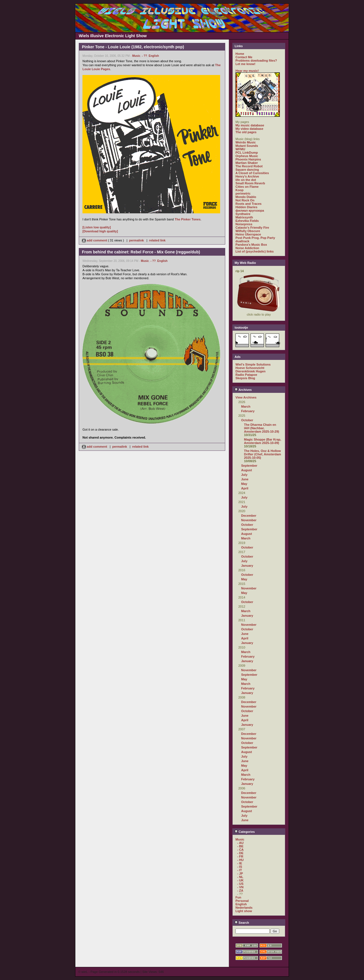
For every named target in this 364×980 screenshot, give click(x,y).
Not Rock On (245, 200)
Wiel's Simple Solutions (253, 364)
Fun (238, 897)
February (248, 411)
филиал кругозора (250, 210)
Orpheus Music (247, 156)
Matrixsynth (244, 217)
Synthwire (243, 214)
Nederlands (244, 908)
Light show (244, 911)
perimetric (243, 193)
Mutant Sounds (247, 146)
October (247, 420)
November (249, 520)
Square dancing (247, 170)
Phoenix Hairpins (248, 159)
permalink (136, 240)
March (246, 406)
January (247, 566)
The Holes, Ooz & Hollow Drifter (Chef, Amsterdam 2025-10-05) (262, 454)
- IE (240, 863)
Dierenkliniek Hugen (251, 371)
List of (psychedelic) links (255, 251)
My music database (250, 125)
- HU (240, 860)
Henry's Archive (247, 176)
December (249, 516)
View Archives (246, 397)
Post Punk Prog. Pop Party (255, 238)
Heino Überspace (248, 234)
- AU (240, 843)
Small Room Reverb (250, 183)
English (154, 56)
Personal (242, 901)
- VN (240, 887)
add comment (95, 240)
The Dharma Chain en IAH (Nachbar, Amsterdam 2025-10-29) (262, 428)
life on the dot (246, 180)
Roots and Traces (249, 204)
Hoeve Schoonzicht (250, 368)
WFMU (240, 149)
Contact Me (244, 57)
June (245, 479)
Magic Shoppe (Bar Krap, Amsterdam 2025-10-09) (263, 441)
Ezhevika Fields (247, 221)
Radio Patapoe (246, 375)
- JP (240, 873)
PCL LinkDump (247, 153)
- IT (240, 870)
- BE (240, 846)
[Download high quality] (100, 231)
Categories (245, 832)
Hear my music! (247, 71)
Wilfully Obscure (248, 231)
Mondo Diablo (246, 197)
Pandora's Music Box (251, 245)
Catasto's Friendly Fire (252, 228)
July (244, 475)
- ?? (144, 56)
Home (240, 54)
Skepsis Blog (245, 378)
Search (242, 923)
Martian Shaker (247, 163)
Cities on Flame (247, 187)
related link (157, 240)
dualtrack (242, 241)
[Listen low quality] (97, 227)
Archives (243, 390)
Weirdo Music (246, 142)
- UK (240, 880)
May (244, 484)
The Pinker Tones (188, 219)
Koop (239, 190)
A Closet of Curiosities (252, 173)
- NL (240, 877)
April (245, 488)
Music (136, 56)
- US (240, 884)
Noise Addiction (247, 248)
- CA (240, 850)
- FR (240, 856)
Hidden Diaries (246, 207)
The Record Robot (249, 166)
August (247, 470)
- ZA (240, 891)
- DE (240, 853)
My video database (249, 129)
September (249, 466)
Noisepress (244, 224)
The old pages (246, 132)
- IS (240, 867)
